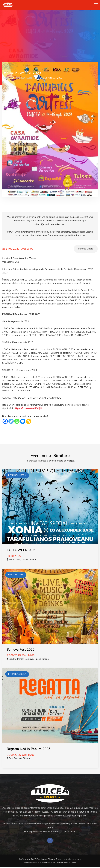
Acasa (6, 78)
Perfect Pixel (62, 863)
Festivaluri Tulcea (23, 78)
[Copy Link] (29, 421)
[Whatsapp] (17, 421)
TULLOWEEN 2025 (21, 550)
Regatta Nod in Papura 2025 (29, 749)
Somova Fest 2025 (21, 650)
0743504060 (69, 832)
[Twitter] (11, 421)
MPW (73, 863)
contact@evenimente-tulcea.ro (50, 224)
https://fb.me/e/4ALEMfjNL (28, 408)
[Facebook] (5, 421)
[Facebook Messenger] (23, 421)
